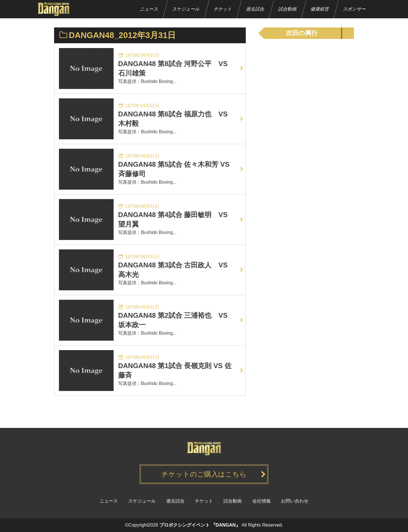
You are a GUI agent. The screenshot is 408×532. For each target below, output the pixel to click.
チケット (223, 9)
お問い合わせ (295, 501)
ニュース (149, 9)
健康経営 (320, 9)
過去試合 (255, 9)
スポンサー (355, 9)
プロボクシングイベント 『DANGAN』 (200, 525)
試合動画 (288, 9)
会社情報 (262, 501)
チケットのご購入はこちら (204, 474)
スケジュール (186, 9)
